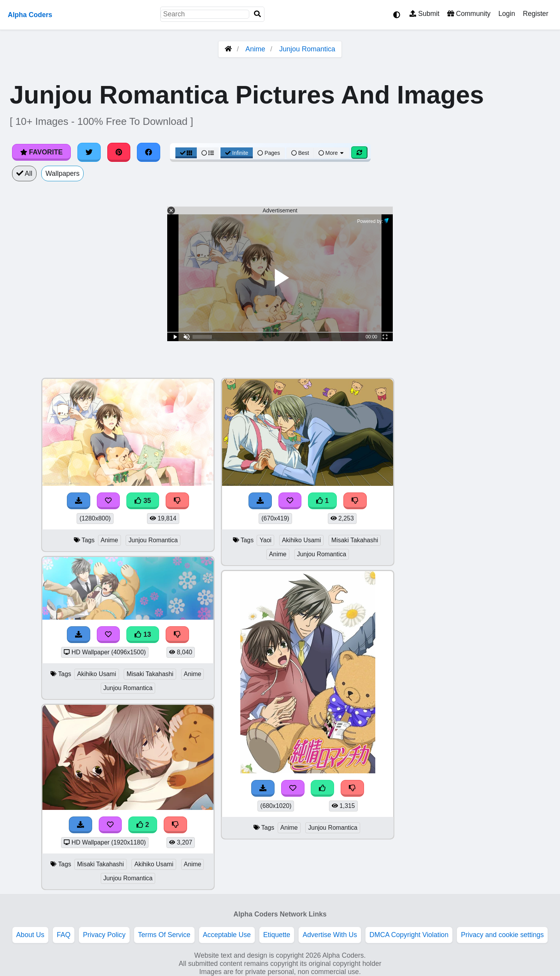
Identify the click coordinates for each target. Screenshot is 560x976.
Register (535, 14)
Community (469, 14)
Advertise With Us (330, 935)
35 (143, 501)
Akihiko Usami (96, 674)
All (24, 173)
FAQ (64, 935)
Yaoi (265, 540)
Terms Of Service (164, 935)
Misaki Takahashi (150, 674)
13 (143, 634)
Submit (424, 14)
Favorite (41, 152)
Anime (255, 49)
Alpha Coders (30, 15)
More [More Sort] (332, 153)
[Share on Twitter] (89, 152)
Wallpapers (62, 173)
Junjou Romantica (307, 49)
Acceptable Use (227, 935)
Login (507, 14)
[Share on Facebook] (149, 152)
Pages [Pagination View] (269, 153)
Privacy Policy (104, 935)
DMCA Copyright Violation (409, 935)
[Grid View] (186, 153)
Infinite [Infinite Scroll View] (237, 153)
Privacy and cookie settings (502, 935)
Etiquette (277, 935)
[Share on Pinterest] (119, 152)
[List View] (208, 153)
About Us (30, 935)
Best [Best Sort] (300, 153)
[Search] (257, 14)
